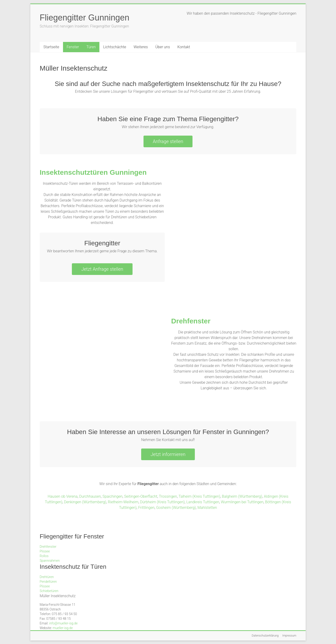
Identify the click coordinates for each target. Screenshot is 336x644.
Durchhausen (90, 496)
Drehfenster (191, 321)
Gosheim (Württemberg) (176, 508)
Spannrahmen (50, 561)
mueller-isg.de (63, 628)
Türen (91, 47)
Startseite (51, 47)
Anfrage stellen (168, 141)
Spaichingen (112, 496)
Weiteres (141, 47)
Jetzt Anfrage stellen (102, 269)
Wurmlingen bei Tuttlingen (242, 502)
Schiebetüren (49, 591)
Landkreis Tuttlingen (203, 502)
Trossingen (168, 496)
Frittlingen (146, 508)
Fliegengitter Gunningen (84, 18)
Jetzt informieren (168, 454)
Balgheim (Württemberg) (242, 496)
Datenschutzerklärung (265, 636)
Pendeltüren (48, 582)
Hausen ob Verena (63, 496)
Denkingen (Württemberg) (85, 502)
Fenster (73, 47)
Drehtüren (47, 577)
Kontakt (184, 47)
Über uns (163, 47)
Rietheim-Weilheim (123, 502)
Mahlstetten (207, 508)
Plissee (45, 551)
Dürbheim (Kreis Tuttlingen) (162, 502)
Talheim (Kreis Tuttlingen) (199, 496)
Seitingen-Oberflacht (141, 496)
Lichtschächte (115, 47)
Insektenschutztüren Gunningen (93, 172)
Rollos (44, 556)
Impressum (289, 636)
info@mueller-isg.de (63, 623)
